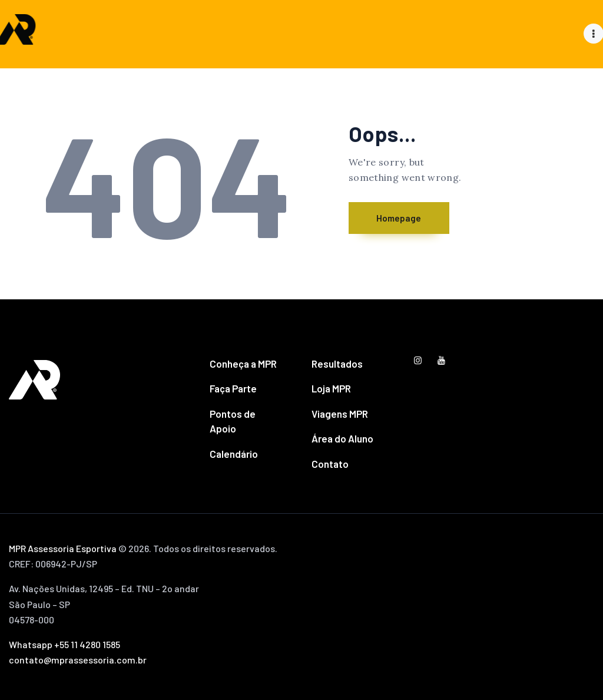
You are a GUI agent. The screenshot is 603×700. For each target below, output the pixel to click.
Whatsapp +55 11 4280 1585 (64, 644)
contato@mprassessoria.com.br (78, 660)
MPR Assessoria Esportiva (63, 548)
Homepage (410, 218)
